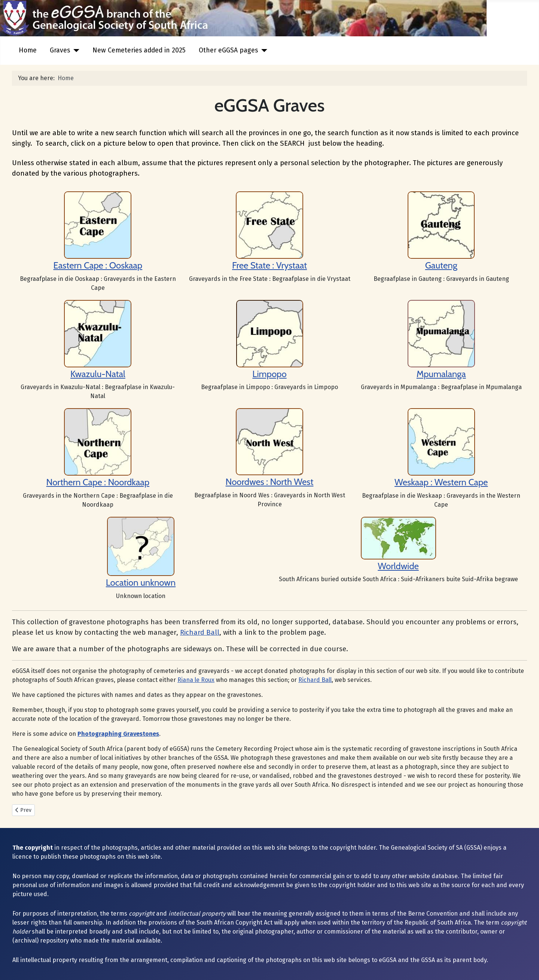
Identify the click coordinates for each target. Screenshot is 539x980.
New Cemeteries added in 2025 (139, 50)
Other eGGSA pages (228, 50)
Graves (60, 50)
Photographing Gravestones (118, 734)
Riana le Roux (196, 680)
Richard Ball (200, 632)
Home (28, 50)
